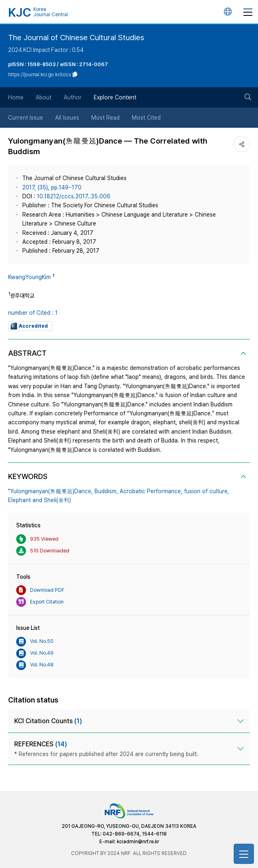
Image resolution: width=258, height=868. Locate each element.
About (44, 97)
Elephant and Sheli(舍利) (40, 500)
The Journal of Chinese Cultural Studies (76, 38)
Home (16, 97)
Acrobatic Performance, (151, 491)
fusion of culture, (207, 491)
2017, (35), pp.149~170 (52, 187)
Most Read (105, 118)
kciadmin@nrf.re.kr (138, 842)
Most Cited (146, 118)
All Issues (67, 118)
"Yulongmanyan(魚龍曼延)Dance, (51, 491)
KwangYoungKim (29, 277)
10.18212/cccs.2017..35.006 (74, 196)
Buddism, (106, 491)
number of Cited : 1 (33, 313)
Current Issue (26, 118)
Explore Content (115, 97)
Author (73, 97)
